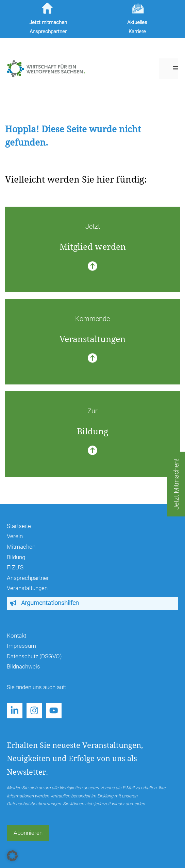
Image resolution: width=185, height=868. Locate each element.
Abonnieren (28, 833)
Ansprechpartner (28, 578)
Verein (15, 536)
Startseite (19, 526)
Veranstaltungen (27, 588)
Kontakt (16, 636)
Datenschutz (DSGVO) (34, 656)
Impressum (21, 646)
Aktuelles (137, 22)
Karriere (137, 32)
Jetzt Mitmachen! (176, 484)
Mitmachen (21, 547)
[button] (12, 856)
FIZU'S (15, 567)
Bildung (16, 557)
